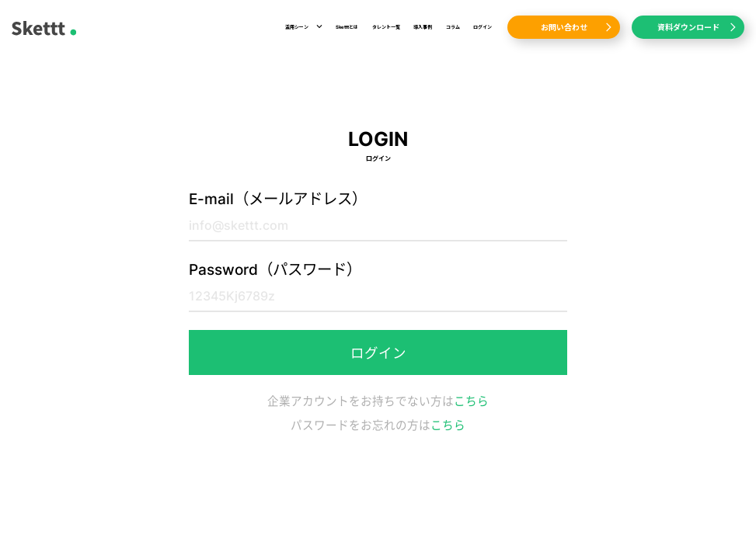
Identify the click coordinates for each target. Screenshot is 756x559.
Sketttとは (347, 27)
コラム (453, 27)
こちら (471, 401)
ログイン (483, 27)
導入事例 (423, 27)
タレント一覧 (386, 27)
